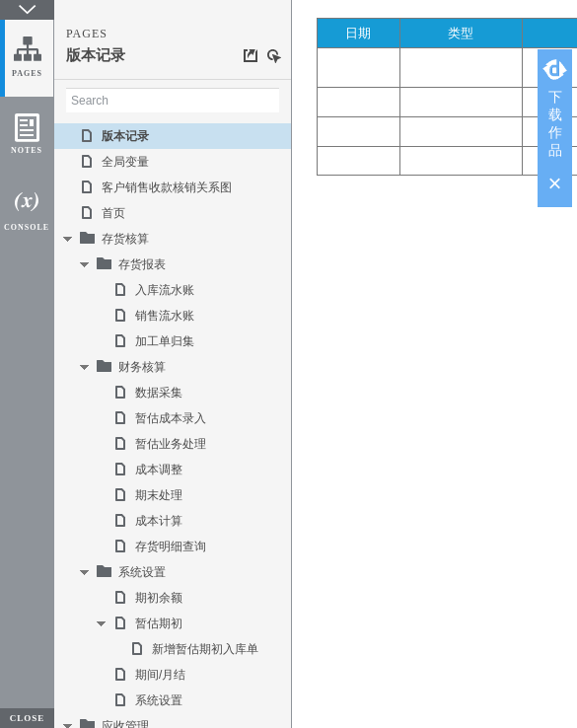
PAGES (27, 73)
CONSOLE (27, 227)
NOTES (27, 150)
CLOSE (28, 718)
